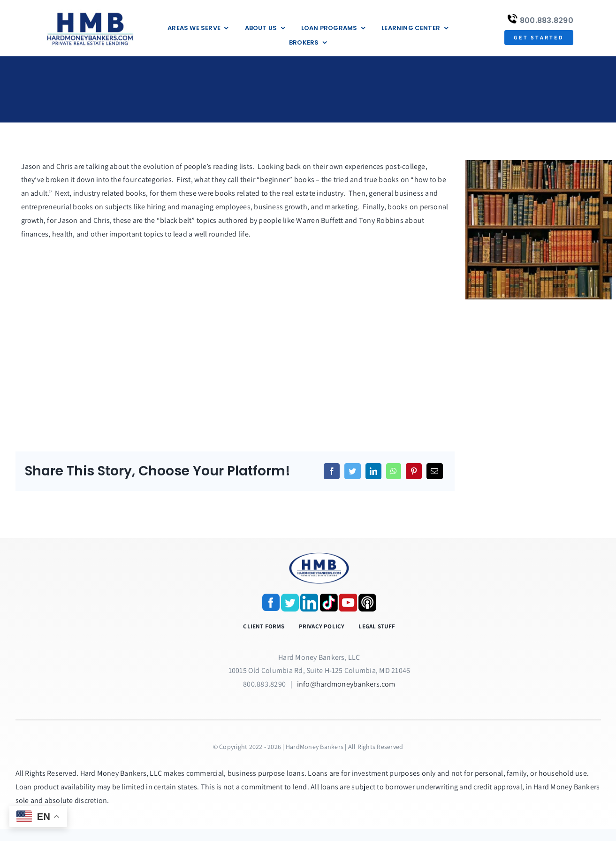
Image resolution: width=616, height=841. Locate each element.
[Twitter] (352, 471)
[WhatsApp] (394, 471)
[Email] (434, 471)
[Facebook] (332, 471)
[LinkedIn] (373, 471)
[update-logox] (90, 13)
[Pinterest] (414, 471)
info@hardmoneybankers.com (346, 684)
